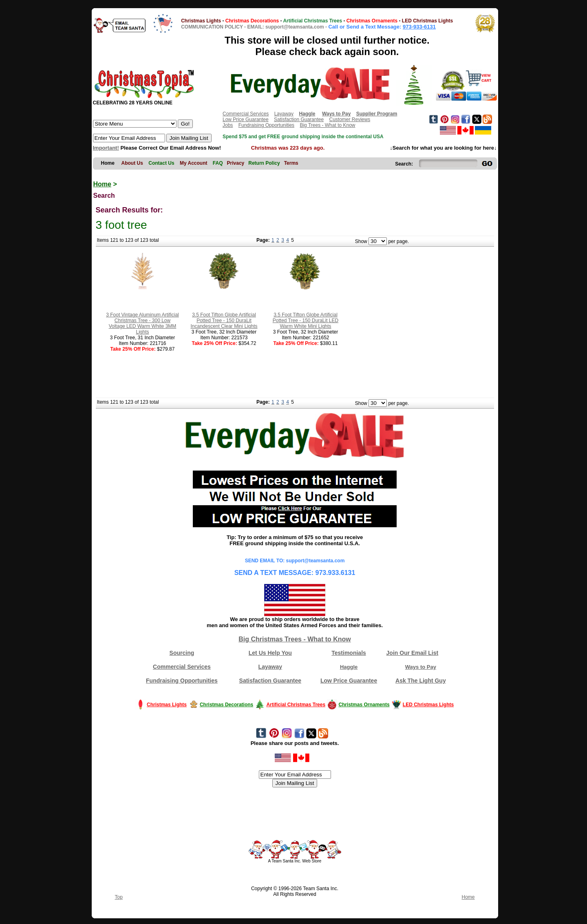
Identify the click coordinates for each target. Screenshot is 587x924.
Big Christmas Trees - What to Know (295, 639)
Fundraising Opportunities (266, 125)
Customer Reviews (350, 119)
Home (102, 184)
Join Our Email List (413, 653)
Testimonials (349, 653)
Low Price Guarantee (246, 119)
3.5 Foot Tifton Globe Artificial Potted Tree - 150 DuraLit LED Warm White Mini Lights (306, 321)
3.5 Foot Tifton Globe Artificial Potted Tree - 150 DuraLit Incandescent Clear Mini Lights (224, 321)
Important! (106, 148)
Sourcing (182, 653)
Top (119, 897)
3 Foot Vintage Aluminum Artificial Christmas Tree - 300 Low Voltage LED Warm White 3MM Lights (142, 323)
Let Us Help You (270, 653)
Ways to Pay (421, 667)
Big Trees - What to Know (327, 125)
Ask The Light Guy (421, 681)
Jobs (228, 125)
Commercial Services (246, 114)
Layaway (284, 114)
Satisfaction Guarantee (299, 119)
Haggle (349, 667)
